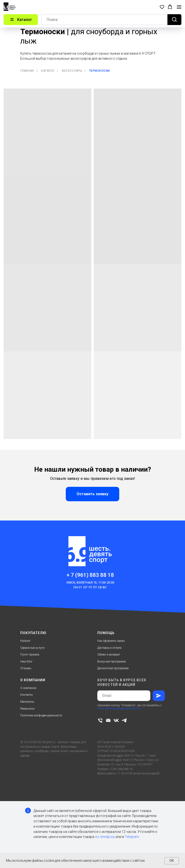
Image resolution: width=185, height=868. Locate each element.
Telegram (132, 837)
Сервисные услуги (32, 648)
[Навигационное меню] (179, 7)
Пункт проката (30, 655)
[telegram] (124, 720)
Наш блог (26, 662)
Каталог (48, 71)
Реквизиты (27, 709)
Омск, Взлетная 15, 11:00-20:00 (90, 582)
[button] (162, 7)
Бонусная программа (112, 662)
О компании (28, 688)
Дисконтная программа (113, 668)
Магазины (27, 702)
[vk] (116, 720)
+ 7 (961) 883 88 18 (90, 575)
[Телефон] (100, 720)
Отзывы (26, 668)
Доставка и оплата (109, 648)
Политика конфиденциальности (41, 715)
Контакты (26, 695)
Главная (27, 71)
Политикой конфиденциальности (119, 708)
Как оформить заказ (111, 641)
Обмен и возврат (109, 655)
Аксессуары (72, 71)
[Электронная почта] (108, 720)
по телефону (105, 837)
